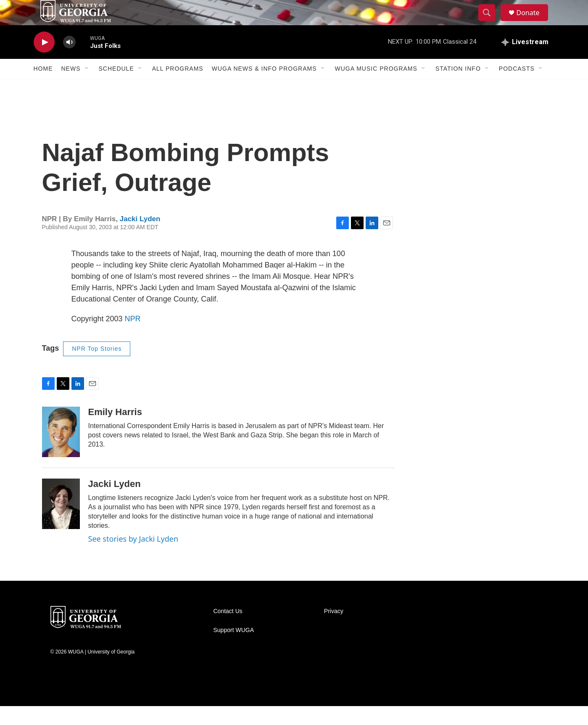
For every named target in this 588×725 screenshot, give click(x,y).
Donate (533, 22)
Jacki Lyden (140, 238)
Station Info (458, 87)
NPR (133, 338)
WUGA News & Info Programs (264, 87)
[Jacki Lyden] (61, 523)
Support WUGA (234, 649)
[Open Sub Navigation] (87, 87)
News (71, 87)
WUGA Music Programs (376, 87)
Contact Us (228, 630)
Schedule (116, 87)
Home (43, 87)
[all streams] (525, 61)
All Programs (178, 87)
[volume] (69, 61)
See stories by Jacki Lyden (133, 558)
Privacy (334, 630)
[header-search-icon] (491, 22)
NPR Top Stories (97, 368)
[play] (44, 61)
